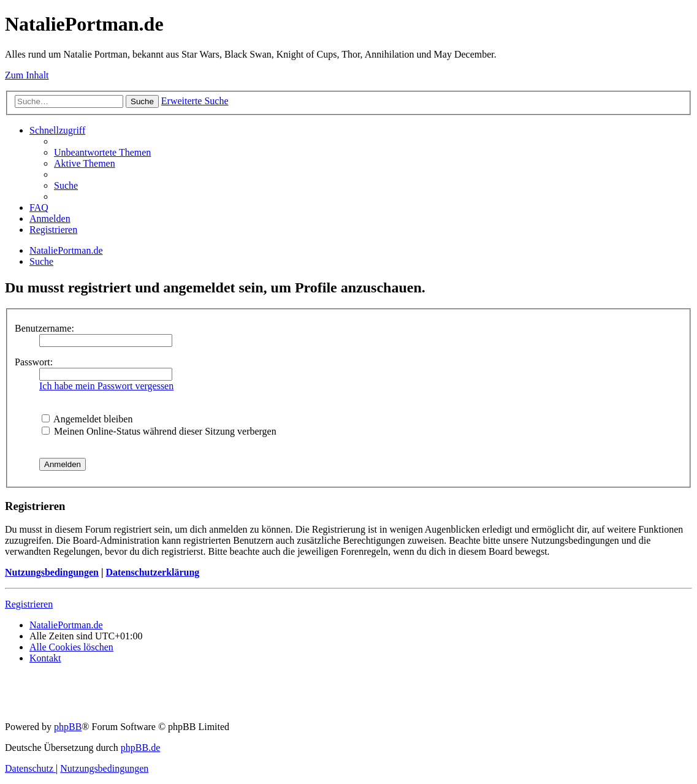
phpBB (68, 727)
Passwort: (34, 362)
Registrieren (29, 604)
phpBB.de (140, 748)
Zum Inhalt (27, 75)
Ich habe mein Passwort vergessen (106, 386)
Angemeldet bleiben (87, 419)
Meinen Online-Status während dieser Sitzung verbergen (159, 431)
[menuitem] (102, 152)
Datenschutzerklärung (152, 572)
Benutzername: (44, 328)
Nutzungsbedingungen (52, 572)
